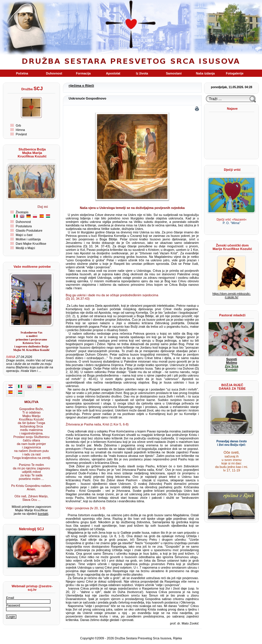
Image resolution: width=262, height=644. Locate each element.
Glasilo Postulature (29, 230)
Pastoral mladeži (232, 315)
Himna (20, 130)
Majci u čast (24, 235)
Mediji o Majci (25, 248)
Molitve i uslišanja (28, 239)
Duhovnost (23, 222)
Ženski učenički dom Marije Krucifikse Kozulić (232, 247)
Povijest (21, 134)
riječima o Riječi (81, 86)
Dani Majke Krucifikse (31, 244)
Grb (18, 125)
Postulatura (24, 226)
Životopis (22, 212)
